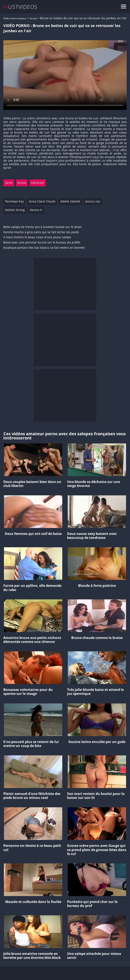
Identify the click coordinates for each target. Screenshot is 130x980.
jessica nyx (93, 201)
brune (33, 18)
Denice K (36, 210)
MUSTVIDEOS (21, 7)
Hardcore (37, 183)
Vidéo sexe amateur (15, 18)
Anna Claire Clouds (42, 201)
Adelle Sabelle (70, 201)
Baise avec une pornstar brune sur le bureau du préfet (42, 243)
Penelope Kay (14, 201)
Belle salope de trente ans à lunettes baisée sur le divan (43, 227)
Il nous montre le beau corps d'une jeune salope (37, 237)
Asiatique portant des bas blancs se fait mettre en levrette (44, 248)
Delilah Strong (15, 210)
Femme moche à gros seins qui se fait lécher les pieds (41, 232)
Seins (9, 183)
